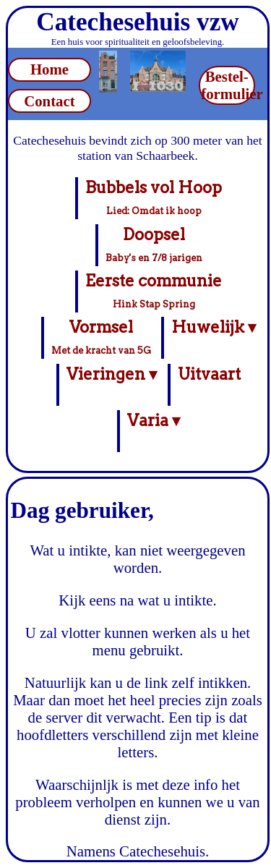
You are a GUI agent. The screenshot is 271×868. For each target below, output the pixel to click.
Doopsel (154, 244)
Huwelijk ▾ (214, 337)
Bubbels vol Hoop (154, 197)
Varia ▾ (154, 431)
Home (50, 69)
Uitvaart (209, 384)
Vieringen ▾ (112, 384)
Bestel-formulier (228, 85)
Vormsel (101, 336)
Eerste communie (154, 290)
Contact (49, 101)
